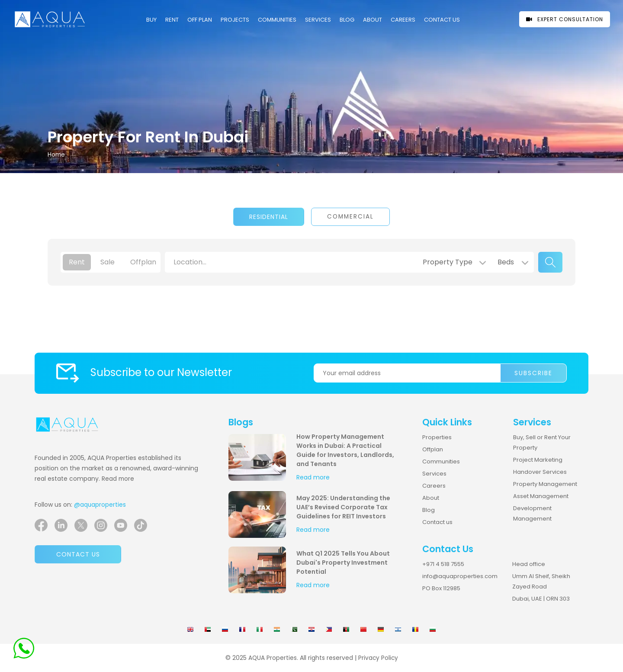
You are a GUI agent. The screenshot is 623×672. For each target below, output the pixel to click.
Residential (269, 217)
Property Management (545, 484)
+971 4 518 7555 (443, 564)
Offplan (433, 449)
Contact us (78, 554)
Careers (434, 486)
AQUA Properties (273, 658)
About (373, 20)
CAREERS (403, 20)
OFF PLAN (200, 20)
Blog (347, 20)
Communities (441, 461)
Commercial (350, 217)
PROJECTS (235, 20)
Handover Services (540, 472)
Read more (118, 479)
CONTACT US (442, 20)
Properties (437, 437)
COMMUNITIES (277, 20)
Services (318, 20)
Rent (172, 20)
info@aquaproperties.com (460, 576)
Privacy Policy (378, 658)
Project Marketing (538, 460)
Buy (151, 20)
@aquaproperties (100, 505)
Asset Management (541, 496)
